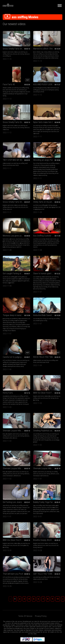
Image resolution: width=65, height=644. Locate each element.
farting (12, 51)
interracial (17, 51)
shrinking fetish (27, 402)
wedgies (30, 121)
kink (56, 49)
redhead (26, 49)
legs (33, 47)
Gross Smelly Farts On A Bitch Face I (32, 80)
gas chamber (31, 253)
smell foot (5, 330)
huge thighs (32, 133)
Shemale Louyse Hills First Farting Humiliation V (32, 316)
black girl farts (7, 206)
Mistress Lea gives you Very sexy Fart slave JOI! (32, 159)
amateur (33, 398)
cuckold (59, 170)
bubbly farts (16, 204)
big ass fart (16, 168)
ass (29, 51)
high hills (32, 176)
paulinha (11, 330)
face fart (50, 51)
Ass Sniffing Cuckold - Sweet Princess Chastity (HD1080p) (53, 159)
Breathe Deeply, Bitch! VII (12, 393)
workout (26, 360)
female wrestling (34, 119)
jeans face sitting (11, 358)
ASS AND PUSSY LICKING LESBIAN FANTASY (12, 80)
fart (9, 51)
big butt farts (9, 204)
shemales (47, 285)
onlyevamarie (6, 287)
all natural (35, 245)
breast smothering (32, 123)
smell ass (17, 49)
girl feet (16, 328)
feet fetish (11, 328)
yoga (25, 356)
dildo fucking (13, 279)
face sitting (26, 119)
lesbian (16, 47)
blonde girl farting (55, 57)
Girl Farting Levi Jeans (12, 353)
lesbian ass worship (50, 214)
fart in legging (9, 168)
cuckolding (55, 166)
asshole (28, 358)
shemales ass (27, 328)
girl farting (47, 53)
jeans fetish (6, 356)
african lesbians (28, 137)
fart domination (57, 51)
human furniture (48, 166)
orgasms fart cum (7, 291)
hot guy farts (36, 366)
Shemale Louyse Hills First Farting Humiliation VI (53, 276)
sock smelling (14, 324)
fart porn (14, 281)
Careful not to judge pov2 (32, 241)
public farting (54, 85)
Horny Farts (8, 276)
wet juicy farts (13, 370)
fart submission (54, 95)
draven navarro (27, 55)
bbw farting (29, 285)
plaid (32, 406)
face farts (55, 87)
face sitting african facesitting (52, 216)
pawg (56, 168)
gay (24, 358)
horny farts (15, 291)
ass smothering (55, 164)
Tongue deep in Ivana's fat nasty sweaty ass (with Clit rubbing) (53, 197)
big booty (35, 204)
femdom (29, 47)
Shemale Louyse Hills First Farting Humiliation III (53, 316)
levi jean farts (10, 372)
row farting (33, 168)
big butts (5, 47)
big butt (60, 168)
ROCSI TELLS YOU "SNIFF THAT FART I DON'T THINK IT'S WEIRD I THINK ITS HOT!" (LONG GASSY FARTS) (53, 241)
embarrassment (7, 119)
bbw (40, 279)
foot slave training (14, 320)
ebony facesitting (28, 210)
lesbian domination (49, 202)
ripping (28, 170)
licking (36, 47)
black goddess (31, 212)
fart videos (17, 289)
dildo (38, 51)
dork (35, 251)
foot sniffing (10, 326)
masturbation (6, 279)
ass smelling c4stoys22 (33, 172)
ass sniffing (11, 49)
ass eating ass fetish (13, 89)
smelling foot (17, 326)
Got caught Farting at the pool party (12, 197)
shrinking (35, 404)
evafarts (12, 289)
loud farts (30, 360)
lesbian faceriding (28, 216)
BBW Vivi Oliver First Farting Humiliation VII (32, 276)
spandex (26, 251)
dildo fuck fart (11, 293)
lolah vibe (9, 166)
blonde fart (47, 59)
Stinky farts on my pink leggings (12, 159)
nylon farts (56, 91)
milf (25, 245)
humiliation (11, 47)
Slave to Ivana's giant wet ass (32, 197)
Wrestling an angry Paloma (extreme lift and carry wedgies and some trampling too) (32, 116)
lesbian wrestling (37, 137)
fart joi (28, 168)
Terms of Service (25, 441)
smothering (47, 170)
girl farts (50, 87)
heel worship (37, 53)
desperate (26, 125)
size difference (33, 214)
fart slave (34, 166)
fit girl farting (54, 59)
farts (25, 166)
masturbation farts (15, 287)
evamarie (5, 362)
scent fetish (53, 170)
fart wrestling (53, 93)
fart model (11, 285)
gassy (32, 249)
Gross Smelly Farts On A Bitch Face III (12, 43)
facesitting (51, 168)
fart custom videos (11, 366)
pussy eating (13, 83)
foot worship (33, 51)
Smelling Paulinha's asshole (12, 316)
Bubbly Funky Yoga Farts (32, 353)
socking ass (27, 176)
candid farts (34, 170)
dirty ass (5, 51)
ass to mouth (10, 87)
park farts (15, 208)
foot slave (5, 328)
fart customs (6, 289)
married (29, 53)
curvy (39, 245)
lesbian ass (27, 89)
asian (31, 326)
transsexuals (53, 285)
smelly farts (52, 89)
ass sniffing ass (7, 53)
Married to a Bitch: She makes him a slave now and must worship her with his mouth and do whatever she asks (32, 43)
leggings (30, 404)
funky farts (14, 206)
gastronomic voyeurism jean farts (11, 368)
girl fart (52, 53)
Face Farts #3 (50, 43)
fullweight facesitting (29, 127)
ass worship (6, 83)
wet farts (9, 281)
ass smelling (31, 49)
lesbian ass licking (49, 210)
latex (37, 49)
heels (25, 53)
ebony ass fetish (11, 202)
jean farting (6, 370)
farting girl (13, 360)
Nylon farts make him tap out (53, 80)
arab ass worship (11, 164)
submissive (33, 162)
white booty (31, 251)
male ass (36, 360)
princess (47, 172)
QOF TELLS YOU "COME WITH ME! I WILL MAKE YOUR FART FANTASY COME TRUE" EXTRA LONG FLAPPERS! (53, 393)
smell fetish (10, 121)
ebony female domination (51, 206)
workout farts (27, 368)
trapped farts (9, 210)
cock (32, 53)
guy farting (30, 366)
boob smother (33, 129)
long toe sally (37, 249)
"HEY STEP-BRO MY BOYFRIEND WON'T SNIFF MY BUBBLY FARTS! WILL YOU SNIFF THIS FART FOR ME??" (12, 116)
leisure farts (27, 174)
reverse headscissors (35, 125)
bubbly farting (34, 174)
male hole (29, 364)
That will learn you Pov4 (32, 393)
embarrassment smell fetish (52, 400)
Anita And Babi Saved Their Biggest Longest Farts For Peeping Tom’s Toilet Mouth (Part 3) (12, 241)
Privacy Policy (41, 441)
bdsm (25, 47)
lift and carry (36, 121)
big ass (28, 398)
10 (58, 424)
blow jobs (47, 279)
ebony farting (33, 362)
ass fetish (5, 162)
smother (51, 47)
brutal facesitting (33, 131)
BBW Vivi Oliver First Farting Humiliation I (53, 353)
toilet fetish (51, 398)
